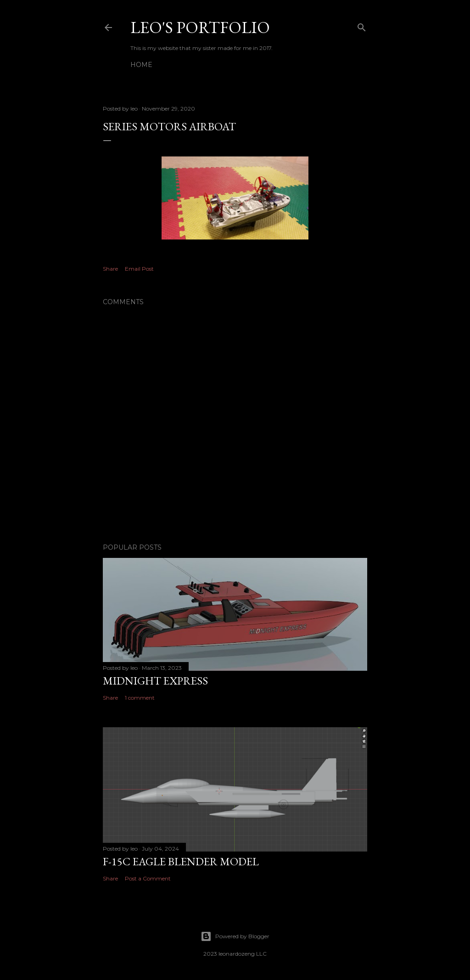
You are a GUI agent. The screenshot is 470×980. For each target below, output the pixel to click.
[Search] (362, 25)
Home (141, 65)
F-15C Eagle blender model (181, 861)
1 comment (140, 698)
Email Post (139, 269)
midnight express (155, 681)
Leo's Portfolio (200, 27)
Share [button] (110, 269)
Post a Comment (148, 878)
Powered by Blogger (235, 936)
